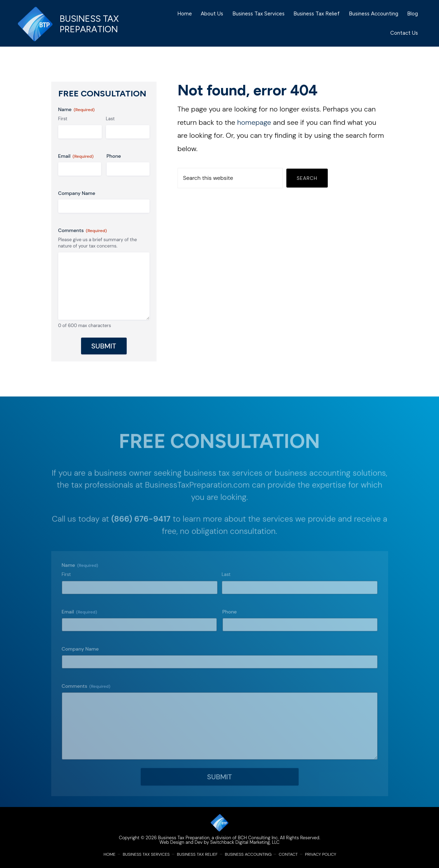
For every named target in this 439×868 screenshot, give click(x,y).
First (63, 119)
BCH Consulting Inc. (258, 838)
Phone (114, 156)
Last (110, 119)
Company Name (77, 193)
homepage (254, 122)
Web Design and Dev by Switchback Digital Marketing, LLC (219, 842)
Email (76, 156)
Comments (83, 230)
